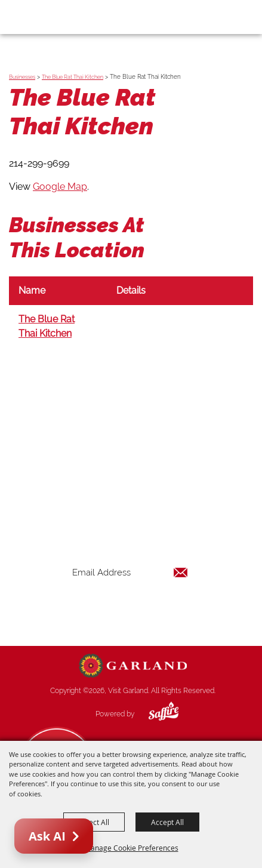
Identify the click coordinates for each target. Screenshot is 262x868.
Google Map (60, 187)
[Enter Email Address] (130, 572)
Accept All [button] (167, 822)
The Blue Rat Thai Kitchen (73, 77)
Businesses (22, 77)
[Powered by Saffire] (155, 714)
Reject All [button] (94, 822)
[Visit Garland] (43, 17)
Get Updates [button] (130, 611)
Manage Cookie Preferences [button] (131, 848)
